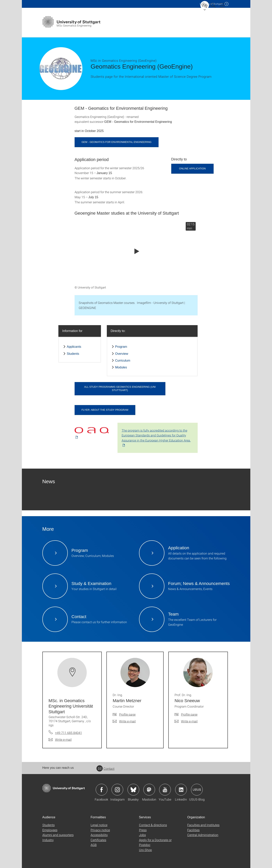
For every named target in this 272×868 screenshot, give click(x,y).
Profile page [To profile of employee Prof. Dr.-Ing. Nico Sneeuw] (189, 714)
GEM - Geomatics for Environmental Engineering (117, 142)
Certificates (98, 840)
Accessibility (99, 835)
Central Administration (203, 835)
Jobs (142, 835)
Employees (50, 830)
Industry (48, 840)
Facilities (193, 830)
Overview (122, 354)
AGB (94, 845)
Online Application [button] (192, 169)
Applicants (74, 347)
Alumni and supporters (58, 835)
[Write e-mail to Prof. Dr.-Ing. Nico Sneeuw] (186, 721)
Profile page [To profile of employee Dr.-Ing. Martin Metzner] (127, 714)
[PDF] (93, 431)
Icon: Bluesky (133, 790)
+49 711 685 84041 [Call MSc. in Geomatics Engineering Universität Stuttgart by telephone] (69, 733)
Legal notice (99, 825)
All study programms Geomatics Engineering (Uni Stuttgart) (120, 388)
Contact (105, 768)
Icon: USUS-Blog (197, 790)
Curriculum (123, 361)
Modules (121, 367)
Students (73, 354)
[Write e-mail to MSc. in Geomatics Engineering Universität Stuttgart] (60, 740)
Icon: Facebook (102, 790)
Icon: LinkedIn (181, 790)
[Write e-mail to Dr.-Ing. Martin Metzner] (124, 721)
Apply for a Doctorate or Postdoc (155, 842)
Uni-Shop (145, 850)
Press (143, 830)
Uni (211, 4)
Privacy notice (100, 830)
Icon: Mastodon (149, 790)
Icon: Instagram (117, 790)
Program (121, 347)
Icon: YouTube (165, 790)
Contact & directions (153, 825)
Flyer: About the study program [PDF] (105, 410)
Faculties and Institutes (203, 825)
